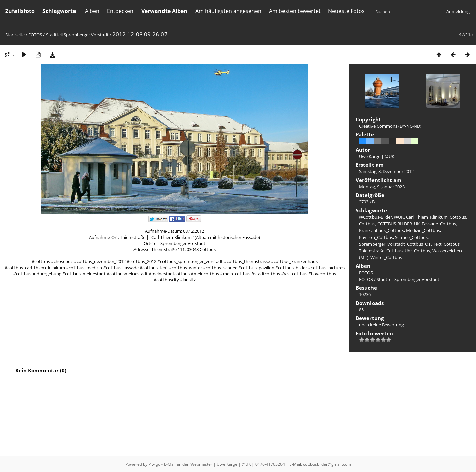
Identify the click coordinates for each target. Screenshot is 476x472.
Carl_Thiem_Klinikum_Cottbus (436, 217)
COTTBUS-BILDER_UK (398, 224)
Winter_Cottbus (386, 257)
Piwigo (154, 464)
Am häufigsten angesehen (228, 11)
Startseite (15, 35)
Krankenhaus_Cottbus (381, 230)
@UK (399, 217)
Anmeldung (458, 11)
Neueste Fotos (346, 11)
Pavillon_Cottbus (376, 237)
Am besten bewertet (295, 11)
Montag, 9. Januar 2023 (382, 187)
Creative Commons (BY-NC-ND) (390, 126)
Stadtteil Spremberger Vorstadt (77, 35)
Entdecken (120, 11)
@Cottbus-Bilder (376, 217)
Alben (92, 11)
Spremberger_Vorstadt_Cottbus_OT (395, 244)
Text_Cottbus (446, 244)
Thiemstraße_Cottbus (381, 251)
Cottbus (367, 224)
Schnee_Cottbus (411, 237)
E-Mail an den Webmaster (188, 464)
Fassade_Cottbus (439, 224)
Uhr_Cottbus (417, 251)
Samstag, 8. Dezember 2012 (386, 171)
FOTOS (35, 35)
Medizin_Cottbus (423, 230)
